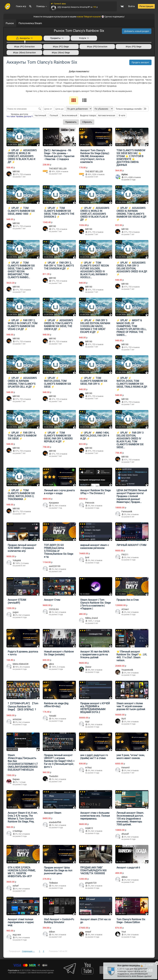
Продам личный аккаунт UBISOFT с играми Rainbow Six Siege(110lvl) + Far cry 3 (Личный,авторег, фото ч (59, 761)
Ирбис (125, 174)
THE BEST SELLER (58, 169)
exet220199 (55, 566)
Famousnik (127, 512)
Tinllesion (53, 883)
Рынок (10, 23)
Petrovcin (90, 503)
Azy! (87, 722)
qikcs (51, 664)
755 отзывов (25, 174)
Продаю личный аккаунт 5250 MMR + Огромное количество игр (22, 548)
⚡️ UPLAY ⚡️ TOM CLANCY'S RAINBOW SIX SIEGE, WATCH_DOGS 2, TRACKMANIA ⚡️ (21, 495)
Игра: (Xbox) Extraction (24, 53)
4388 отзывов (135, 177)
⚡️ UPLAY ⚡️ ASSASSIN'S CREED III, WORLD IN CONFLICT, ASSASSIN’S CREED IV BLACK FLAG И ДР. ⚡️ (22, 156)
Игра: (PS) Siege (134, 47)
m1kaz (88, 768)
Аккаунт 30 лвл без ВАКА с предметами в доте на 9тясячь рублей (95, 655)
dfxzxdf (125, 834)
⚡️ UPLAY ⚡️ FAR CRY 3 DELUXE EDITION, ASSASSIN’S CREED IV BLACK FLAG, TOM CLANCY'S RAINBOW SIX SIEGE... (130, 440)
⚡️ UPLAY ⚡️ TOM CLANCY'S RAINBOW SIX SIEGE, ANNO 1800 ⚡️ (21, 211)
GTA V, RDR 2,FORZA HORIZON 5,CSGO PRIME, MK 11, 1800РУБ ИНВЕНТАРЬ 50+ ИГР (22, 872)
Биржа (16, 779)
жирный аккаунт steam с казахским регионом (95, 547)
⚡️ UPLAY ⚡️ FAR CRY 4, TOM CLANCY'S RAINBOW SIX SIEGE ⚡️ (22, 436)
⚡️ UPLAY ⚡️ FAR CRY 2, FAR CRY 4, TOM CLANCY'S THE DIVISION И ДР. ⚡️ (59, 266)
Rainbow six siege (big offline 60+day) (56, 705)
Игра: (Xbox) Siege (61, 53)
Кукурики (54, 503)
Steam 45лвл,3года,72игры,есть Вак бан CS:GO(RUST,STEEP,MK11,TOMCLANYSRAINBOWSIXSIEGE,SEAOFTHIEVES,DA (23, 763)
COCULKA (54, 609)
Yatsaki (52, 716)
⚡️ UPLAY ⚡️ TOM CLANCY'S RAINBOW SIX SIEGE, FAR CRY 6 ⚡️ (94, 381)
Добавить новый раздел (137, 31)
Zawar (88, 667)
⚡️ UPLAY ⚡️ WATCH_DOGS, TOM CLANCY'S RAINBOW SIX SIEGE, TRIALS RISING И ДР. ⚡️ (132, 384)
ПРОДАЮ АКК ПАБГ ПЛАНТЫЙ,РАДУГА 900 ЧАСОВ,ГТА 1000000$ (93, 870)
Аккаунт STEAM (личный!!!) (17, 601)
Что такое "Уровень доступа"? (20, 117)
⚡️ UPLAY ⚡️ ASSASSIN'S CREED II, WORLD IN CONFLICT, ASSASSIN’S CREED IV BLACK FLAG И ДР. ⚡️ (95, 214)
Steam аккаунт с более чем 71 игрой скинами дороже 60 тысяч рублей (131, 706)
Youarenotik (127, 670)
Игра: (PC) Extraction (24, 47)
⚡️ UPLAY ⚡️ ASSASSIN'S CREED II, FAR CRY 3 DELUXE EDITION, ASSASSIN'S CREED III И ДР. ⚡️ (132, 269)
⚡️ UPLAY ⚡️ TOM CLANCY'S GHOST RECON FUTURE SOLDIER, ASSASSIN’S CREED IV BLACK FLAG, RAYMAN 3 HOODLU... (95, 270)
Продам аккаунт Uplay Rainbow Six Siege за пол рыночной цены (58, 870)
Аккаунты (24, 38)
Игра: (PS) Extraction (97, 47)
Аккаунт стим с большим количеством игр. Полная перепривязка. (95, 816)
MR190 (16, 172)
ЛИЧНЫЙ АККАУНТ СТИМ (131, 545)
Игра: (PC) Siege (61, 47)
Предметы (57, 38)
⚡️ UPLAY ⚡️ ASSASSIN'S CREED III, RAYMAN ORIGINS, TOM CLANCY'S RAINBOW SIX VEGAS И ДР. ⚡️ (131, 214)
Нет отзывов (60, 506)
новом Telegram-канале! (89, 17)
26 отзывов (25, 667)
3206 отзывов (62, 172)
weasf (88, 932)
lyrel (87, 557)
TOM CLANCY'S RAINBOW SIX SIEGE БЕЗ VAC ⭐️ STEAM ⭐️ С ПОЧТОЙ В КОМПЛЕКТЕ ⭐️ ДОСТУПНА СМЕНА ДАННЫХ (131, 158)
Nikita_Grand (91, 618)
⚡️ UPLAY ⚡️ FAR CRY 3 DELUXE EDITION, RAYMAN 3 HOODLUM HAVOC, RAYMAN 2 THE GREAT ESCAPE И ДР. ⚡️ (95, 326)
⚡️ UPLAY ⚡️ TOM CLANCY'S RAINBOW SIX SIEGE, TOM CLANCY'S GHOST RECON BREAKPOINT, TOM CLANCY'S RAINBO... (21, 270)
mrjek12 (89, 828)
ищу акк (17, 935)
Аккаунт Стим (52, 600)
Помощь (42, 7)
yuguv (16, 612)
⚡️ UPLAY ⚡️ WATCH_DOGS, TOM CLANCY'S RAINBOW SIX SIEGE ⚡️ (57, 382)
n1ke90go (17, 831)
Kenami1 (126, 768)
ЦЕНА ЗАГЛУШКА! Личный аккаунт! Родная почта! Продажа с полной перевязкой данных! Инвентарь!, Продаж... (132, 496)
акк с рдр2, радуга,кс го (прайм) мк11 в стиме (94, 757)
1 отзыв (97, 621)
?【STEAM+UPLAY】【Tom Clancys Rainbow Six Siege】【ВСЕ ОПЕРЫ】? (23, 706)
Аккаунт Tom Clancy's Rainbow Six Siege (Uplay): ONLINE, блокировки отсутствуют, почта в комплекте (95, 156)
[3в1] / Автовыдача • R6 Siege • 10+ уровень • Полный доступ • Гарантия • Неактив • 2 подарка (59, 155)
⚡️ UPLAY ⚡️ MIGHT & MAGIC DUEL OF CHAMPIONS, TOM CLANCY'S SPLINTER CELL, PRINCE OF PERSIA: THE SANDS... (131, 328)
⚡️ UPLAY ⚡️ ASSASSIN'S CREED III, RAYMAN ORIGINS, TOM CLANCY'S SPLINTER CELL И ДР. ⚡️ (22, 382)
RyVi (124, 719)
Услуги (84, 38)
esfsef (16, 886)
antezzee (17, 719)
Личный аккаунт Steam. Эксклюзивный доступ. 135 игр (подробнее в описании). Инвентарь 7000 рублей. (130, 819)
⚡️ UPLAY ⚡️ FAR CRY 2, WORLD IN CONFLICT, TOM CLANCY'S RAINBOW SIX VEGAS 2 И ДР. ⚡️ (23, 325)
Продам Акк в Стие (128, 600)
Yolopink (17, 560)
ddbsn (124, 877)
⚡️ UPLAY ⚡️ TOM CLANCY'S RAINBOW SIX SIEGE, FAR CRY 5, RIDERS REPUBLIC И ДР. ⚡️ (58, 437)
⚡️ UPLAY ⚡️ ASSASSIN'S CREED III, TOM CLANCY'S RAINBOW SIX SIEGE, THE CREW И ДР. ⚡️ (58, 325)
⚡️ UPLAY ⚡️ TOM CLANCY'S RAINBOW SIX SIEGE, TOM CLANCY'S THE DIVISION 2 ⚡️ (59, 212)
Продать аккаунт (140, 62)
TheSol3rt (54, 776)
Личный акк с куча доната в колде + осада (59, 492)
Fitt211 (125, 555)
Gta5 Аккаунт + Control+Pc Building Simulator (59, 921)
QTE (59, 7)
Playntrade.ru (14, 970)
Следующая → (28, 951)
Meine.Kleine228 (21, 664)
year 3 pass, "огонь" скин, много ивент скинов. (131, 757)
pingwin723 (91, 883)
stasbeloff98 (55, 822)
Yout (124, 932)
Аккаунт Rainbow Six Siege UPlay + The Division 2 (95, 492)
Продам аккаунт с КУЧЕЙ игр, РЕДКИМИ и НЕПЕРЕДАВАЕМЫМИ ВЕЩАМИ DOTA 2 (95, 708)
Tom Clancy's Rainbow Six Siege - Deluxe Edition (131, 921)
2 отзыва (25, 563)
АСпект (125, 609)
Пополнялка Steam (30, 23)
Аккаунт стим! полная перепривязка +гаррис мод (21, 922)
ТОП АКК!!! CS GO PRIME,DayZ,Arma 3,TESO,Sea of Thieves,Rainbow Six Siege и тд (59, 551)
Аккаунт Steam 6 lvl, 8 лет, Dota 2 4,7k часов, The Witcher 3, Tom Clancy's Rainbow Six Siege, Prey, (23, 817)
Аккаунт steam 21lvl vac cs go (95, 921)
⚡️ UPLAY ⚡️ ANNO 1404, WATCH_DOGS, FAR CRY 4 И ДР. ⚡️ (95, 436)
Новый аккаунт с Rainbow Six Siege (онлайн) (59, 653)
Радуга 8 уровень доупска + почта (23, 653)
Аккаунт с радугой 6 (128, 868)
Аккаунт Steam (53, 813)
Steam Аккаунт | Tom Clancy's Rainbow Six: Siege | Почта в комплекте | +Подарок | (95, 604)
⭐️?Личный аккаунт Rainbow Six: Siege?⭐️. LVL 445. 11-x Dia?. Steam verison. (132, 656)
